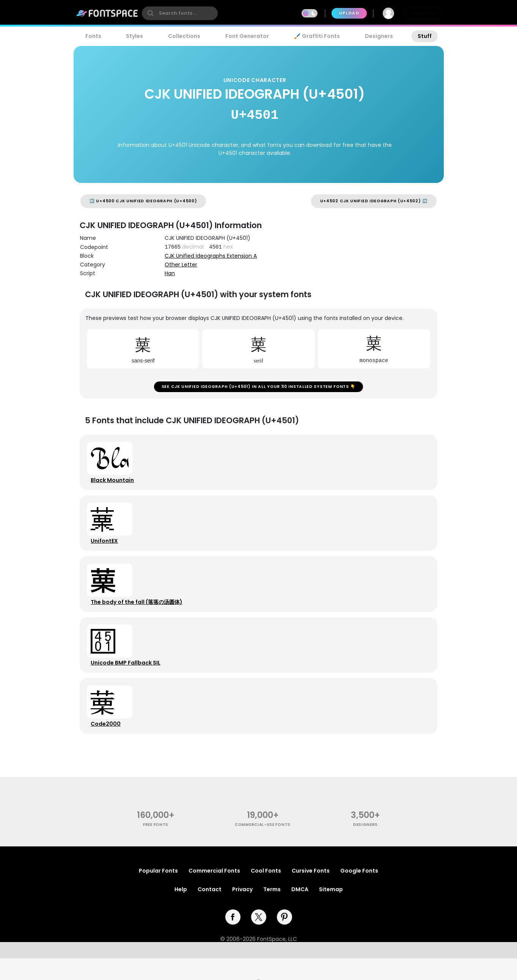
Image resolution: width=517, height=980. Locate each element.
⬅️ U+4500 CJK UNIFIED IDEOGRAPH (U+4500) (143, 201)
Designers (379, 36)
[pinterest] (284, 939)
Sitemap (331, 911)
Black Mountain (114, 485)
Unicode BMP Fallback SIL (127, 679)
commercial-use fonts (263, 846)
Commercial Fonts (214, 892)
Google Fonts (359, 892)
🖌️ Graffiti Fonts (317, 36)
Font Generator (247, 36)
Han (170, 273)
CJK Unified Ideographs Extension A (211, 256)
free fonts (156, 846)
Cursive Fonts (311, 892)
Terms (272, 911)
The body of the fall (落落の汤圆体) (138, 614)
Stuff (425, 36)
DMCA (300, 911)
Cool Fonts (266, 892)
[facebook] (233, 939)
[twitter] (259, 939)
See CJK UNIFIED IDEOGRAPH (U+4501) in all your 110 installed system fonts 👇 (259, 388)
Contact (210, 911)
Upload (349, 13)
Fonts (93, 36)
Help (181, 911)
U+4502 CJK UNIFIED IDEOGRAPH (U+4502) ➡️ (374, 201)
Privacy (242, 911)
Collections (184, 36)
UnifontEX (106, 550)
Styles (134, 36)
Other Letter (181, 265)
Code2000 (108, 744)
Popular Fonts (158, 892)
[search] (180, 13)
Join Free (423, 13)
